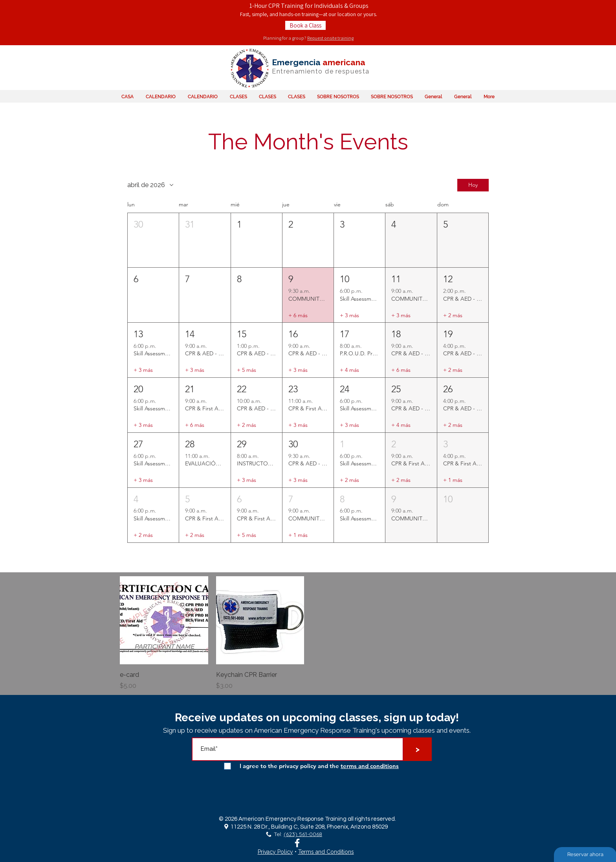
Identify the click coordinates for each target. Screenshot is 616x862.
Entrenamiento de (303, 71)
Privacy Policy (275, 852)
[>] (418, 749)
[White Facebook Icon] (297, 843)
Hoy (473, 185)
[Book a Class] (305, 25)
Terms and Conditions (326, 852)
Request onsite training (330, 38)
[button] (153, 240)
